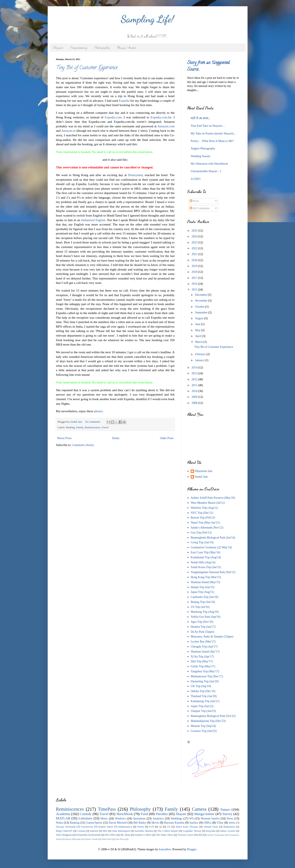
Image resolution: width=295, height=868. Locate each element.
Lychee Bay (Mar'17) (203, 642)
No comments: (93, 422)
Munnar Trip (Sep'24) (203, 726)
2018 (195, 272)
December (201, 295)
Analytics (158, 819)
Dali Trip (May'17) (202, 661)
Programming (79, 47)
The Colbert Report (168, 831)
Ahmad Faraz (211, 827)
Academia (63, 814)
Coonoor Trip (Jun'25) (204, 731)
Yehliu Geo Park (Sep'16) (206, 617)
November (202, 301)
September (202, 313)
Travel (105, 427)
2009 (195, 397)
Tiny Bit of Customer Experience (87, 68)
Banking (70, 427)
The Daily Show (165, 835)
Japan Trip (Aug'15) (202, 592)
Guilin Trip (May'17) (203, 666)
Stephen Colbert (143, 835)
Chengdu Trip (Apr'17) (204, 647)
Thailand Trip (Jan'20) (204, 696)
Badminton (229, 827)
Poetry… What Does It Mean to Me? (212, 141)
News (230, 819)
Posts (194, 201)
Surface (194, 823)
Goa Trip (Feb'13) (201, 533)
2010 (195, 391)
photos (98, 411)
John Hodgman (64, 835)
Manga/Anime (204, 814)
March (199, 342)
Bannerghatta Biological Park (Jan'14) (213, 538)
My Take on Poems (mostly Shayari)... (213, 133)
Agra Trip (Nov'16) (202, 622)
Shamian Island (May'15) (205, 582)
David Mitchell (118, 823)
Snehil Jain (201, 477)
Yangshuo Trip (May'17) (205, 671)
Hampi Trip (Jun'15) (203, 587)
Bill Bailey (140, 823)
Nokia (60, 823)
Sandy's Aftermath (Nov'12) (207, 528)
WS (191, 819)
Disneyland (135, 175)
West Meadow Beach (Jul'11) (208, 503)
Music (104, 819)
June (198, 324)
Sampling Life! (147, 19)
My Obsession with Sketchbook (209, 164)
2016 (195, 284)
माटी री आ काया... (201, 118)
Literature (85, 818)
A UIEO (195, 179)
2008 (195, 403)
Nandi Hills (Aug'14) (203, 562)
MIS (105, 831)
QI (160, 827)
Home (116, 438)
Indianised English (93, 220)
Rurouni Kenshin (174, 823)
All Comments (200, 208)
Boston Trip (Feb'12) (203, 518)
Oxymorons (87, 827)
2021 (195, 254)
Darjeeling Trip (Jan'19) (205, 681)
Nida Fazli (107, 839)
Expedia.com (113, 117)
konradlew (165, 849)
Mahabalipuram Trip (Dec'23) (208, 721)
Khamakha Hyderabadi (88, 835)
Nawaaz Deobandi (66, 827)
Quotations (139, 819)
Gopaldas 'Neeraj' (192, 831)
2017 (195, 278)
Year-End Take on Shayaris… (208, 126)
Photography (102, 47)
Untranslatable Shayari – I (206, 171)
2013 (195, 373)
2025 (195, 231)
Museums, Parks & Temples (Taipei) (212, 637)
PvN (152, 827)
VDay (220, 823)
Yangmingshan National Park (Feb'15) (213, 572)
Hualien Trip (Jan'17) (203, 627)
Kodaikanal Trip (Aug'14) (206, 557)
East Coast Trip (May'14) (205, 552)
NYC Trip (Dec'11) (202, 513)
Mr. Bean (125, 835)
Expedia (124, 101)
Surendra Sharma (144, 831)
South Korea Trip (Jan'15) (206, 567)
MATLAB (63, 818)
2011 (195, 385)
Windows (120, 819)
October (200, 307)
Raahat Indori (106, 827)
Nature (225, 810)
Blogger (192, 849)
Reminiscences (93, 427)
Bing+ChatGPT (64, 831)
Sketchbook (125, 814)
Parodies (162, 814)
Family (80, 427)
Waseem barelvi (210, 819)
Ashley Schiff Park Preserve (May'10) (213, 498)
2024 (195, 236)
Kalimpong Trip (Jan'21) (205, 701)
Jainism (94, 831)
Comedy (86, 814)
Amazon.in (68, 131)
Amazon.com (166, 126)
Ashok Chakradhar (216, 835)
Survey (227, 814)
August (200, 318)
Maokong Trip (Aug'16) (205, 612)
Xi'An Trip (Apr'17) (202, 657)
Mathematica (125, 827)
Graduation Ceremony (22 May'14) (211, 547)
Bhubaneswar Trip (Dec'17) (207, 676)
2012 (195, 379)
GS (169, 827)
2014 (195, 368)
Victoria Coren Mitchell (190, 835)
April (199, 336)
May (198, 330)
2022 (195, 248)
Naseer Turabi (91, 839)
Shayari (58, 47)
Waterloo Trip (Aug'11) (204, 508)
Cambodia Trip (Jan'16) (204, 597)
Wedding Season (200, 156)
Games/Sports (94, 823)
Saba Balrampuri (121, 831)
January (200, 360)
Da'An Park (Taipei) (202, 632)
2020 (195, 260)
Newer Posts (64, 438)
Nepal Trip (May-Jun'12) (205, 523)
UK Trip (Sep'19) (201, 686)
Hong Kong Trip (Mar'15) (206, 577)
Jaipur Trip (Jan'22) (202, 706)
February (201, 354)
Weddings (177, 819)
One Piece (120, 839)
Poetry (141, 827)
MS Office (110, 835)
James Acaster (228, 831)
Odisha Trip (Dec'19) (203, 691)
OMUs (208, 823)
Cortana (81, 831)
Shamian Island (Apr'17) (205, 652)
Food (144, 814)
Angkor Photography (203, 148)
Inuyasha (211, 831)
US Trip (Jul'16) (200, 607)
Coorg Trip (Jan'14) (202, 542)
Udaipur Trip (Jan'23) (203, 711)
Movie (155, 823)
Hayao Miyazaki (73, 839)
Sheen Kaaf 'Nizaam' (187, 827)
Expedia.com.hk (161, 117)
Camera (199, 809)
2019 (195, 266)
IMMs (232, 823)
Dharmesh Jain (204, 471)
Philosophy (140, 809)
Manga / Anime (126, 47)
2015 (195, 290)
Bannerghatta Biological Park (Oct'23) (213, 716)
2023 (195, 242)
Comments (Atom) (83, 445)
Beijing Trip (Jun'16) (203, 602)
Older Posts (167, 438)
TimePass (107, 809)
